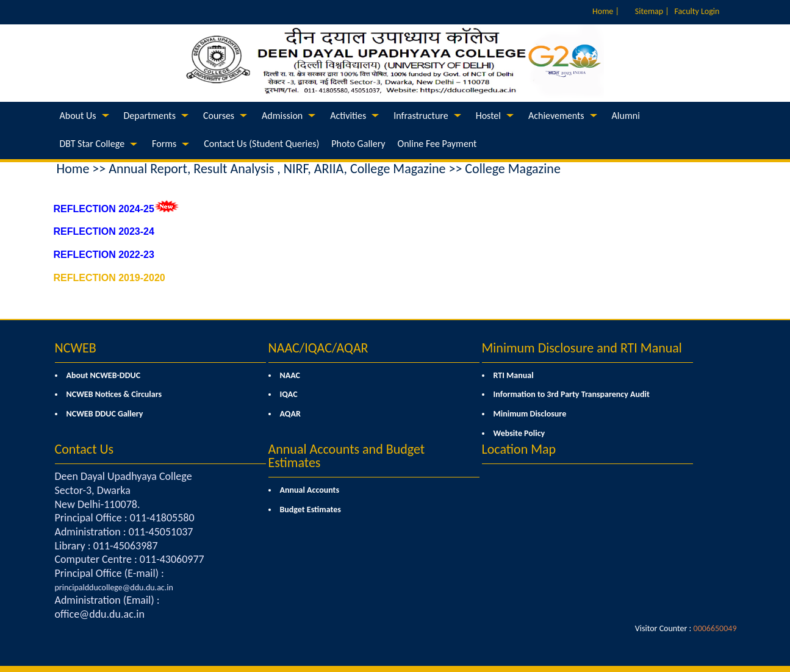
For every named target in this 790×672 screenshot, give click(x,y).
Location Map (519, 449)
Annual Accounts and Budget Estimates (347, 456)
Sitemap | (652, 11)
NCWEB (76, 348)
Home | (606, 11)
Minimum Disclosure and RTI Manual (582, 348)
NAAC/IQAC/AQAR (318, 348)
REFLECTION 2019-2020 (110, 278)
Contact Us (84, 449)
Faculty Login (697, 11)
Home (73, 169)
